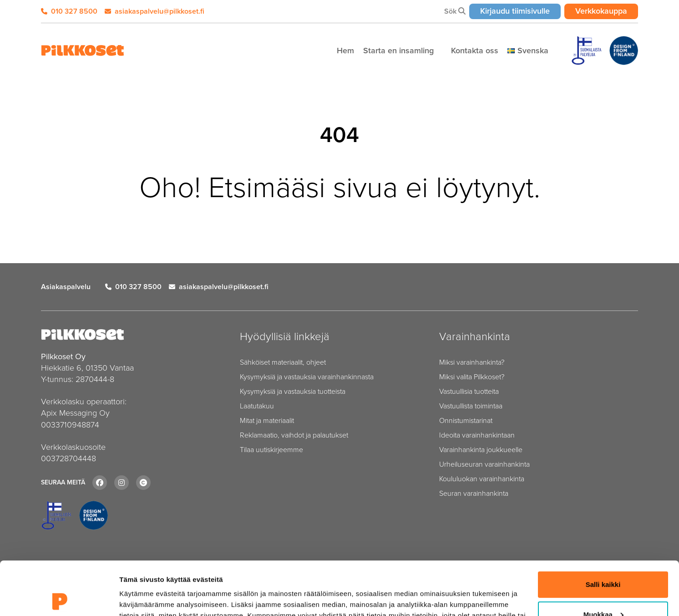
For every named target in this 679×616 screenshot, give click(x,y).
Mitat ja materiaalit (267, 420)
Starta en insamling (400, 51)
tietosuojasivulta (356, 573)
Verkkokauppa (607, 11)
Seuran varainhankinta (474, 493)
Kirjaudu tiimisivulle (520, 11)
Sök (455, 11)
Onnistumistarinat (466, 420)
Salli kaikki (603, 531)
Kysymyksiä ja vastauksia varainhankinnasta (307, 377)
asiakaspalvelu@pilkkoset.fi (155, 11)
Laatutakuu (257, 406)
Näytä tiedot (139, 598)
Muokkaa (603, 561)
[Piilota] (439, 51)
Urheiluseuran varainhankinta (484, 464)
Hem (345, 51)
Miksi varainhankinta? (472, 362)
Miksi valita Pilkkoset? (472, 377)
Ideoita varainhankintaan (477, 435)
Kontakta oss (475, 51)
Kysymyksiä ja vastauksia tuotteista (293, 391)
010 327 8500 (69, 11)
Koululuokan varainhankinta (482, 479)
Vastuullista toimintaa (471, 406)
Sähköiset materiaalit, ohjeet (283, 362)
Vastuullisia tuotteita (469, 391)
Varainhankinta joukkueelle (481, 450)
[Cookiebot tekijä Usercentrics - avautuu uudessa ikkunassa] (59, 598)
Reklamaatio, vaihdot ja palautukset (294, 435)
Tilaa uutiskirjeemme (271, 450)
